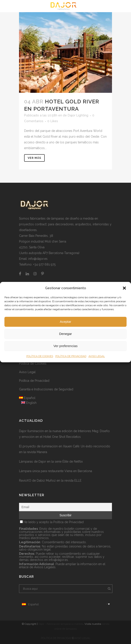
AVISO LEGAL (97, 356)
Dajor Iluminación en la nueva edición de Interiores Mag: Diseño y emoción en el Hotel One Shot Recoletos (64, 434)
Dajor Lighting (78, 115)
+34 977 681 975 (44, 264)
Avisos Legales (45, 567)
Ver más (34, 158)
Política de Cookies (33, 363)
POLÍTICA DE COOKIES (40, 356)
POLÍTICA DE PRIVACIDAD (71, 356)
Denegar (65, 334)
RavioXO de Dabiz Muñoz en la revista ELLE (50, 481)
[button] (124, 288)
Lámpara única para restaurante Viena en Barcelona (56, 471)
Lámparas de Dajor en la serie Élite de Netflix (51, 462)
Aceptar (65, 322)
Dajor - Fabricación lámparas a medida (61, 624)
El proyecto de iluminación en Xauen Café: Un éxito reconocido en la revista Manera (65, 449)
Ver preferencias (65, 346)
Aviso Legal (27, 372)
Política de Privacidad (34, 381)
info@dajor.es (38, 259)
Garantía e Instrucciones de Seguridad (46, 389)
